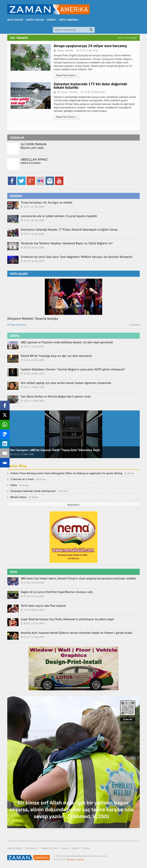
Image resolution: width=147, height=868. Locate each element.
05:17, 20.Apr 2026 (32, 234)
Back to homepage (127, 38)
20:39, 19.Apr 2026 (32, 248)
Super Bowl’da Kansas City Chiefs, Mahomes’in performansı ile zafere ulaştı (65, 619)
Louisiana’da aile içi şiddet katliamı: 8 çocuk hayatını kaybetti (57, 216)
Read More (74, 505)
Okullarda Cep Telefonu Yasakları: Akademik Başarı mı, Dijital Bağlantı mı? (64, 243)
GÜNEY (52, 20)
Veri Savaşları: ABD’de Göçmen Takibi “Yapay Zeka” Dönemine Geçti (55, 450)
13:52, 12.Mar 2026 (33, 401)
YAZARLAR (17, 138)
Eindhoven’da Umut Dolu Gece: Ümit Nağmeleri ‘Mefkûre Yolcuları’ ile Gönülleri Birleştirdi (73, 257)
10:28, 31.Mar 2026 (33, 360)
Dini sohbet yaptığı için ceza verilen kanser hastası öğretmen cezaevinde (63, 383)
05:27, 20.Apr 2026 (32, 347)
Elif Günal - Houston (66, 92)
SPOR (13, 572)
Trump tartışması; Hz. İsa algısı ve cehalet (45, 203)
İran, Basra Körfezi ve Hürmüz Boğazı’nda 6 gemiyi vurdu (54, 397)
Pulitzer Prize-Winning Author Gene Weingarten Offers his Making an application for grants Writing (66, 473)
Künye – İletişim (70, 848)
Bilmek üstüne (18, 497)
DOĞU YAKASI (35, 20)
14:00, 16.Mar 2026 (33, 374)
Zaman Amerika (64, 51)
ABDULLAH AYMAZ (34, 159)
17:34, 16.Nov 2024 (33, 610)
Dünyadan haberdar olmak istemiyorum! (33, 491)
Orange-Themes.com (75, 859)
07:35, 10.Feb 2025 (33, 596)
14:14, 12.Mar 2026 (22, 454)
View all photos (17, 325)
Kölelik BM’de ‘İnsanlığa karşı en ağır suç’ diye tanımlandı (54, 356)
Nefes (14, 485)
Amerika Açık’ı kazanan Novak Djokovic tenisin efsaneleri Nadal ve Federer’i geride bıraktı (73, 633)
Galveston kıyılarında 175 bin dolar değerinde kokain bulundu (90, 86)
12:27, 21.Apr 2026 (32, 207)
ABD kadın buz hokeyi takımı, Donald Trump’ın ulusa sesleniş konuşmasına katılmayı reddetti (75, 578)
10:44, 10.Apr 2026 (32, 261)
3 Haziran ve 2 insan (22, 479)
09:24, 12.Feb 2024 (33, 623)
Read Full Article (67, 75)
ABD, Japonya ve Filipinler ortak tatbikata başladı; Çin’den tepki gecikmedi (64, 342)
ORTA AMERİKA (69, 20)
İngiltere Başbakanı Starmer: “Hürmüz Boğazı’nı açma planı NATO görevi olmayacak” (70, 369)
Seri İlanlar (31, 848)
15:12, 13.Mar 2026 (33, 387)
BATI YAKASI (15, 20)
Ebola (87, 848)
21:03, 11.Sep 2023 (33, 637)
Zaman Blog (17, 466)
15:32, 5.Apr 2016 (87, 51)
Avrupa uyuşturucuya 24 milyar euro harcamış (90, 46)
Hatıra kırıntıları (30, 163)
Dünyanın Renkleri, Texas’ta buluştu (33, 319)
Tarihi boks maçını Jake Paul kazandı (42, 606)
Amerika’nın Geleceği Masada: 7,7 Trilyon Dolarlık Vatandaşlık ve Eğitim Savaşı (67, 230)
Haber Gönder (49, 848)
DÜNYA (15, 336)
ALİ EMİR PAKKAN (33, 144)
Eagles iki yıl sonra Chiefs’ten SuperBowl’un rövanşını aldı (55, 592)
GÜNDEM (16, 196)
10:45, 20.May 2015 (93, 92)
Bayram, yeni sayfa (32, 148)
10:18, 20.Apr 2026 (32, 220)
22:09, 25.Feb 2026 (33, 583)
